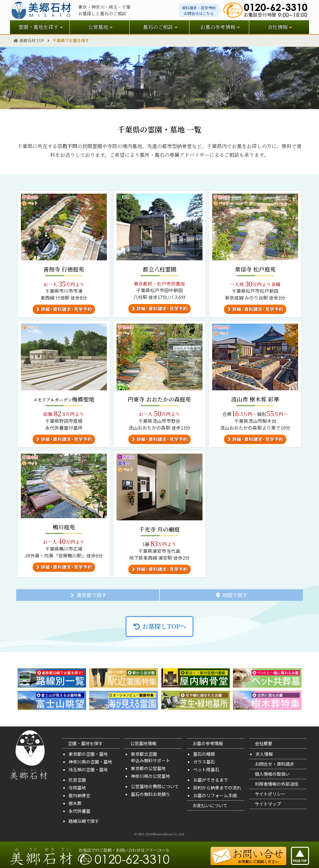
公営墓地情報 (143, 743)
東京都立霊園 (144, 754)
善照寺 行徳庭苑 (64, 269)
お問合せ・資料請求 (274, 764)
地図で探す (231, 595)
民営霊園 (77, 780)
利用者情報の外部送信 (277, 784)
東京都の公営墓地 (148, 768)
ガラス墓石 (204, 762)
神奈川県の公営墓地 (150, 776)
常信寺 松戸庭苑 (255, 269)
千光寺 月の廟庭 (159, 529)
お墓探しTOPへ (159, 626)
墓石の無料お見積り (150, 794)
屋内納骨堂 (79, 795)
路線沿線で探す (84, 821)
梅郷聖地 (64, 399)
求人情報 (264, 754)
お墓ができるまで (211, 780)
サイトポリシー (270, 794)
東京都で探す (88, 595)
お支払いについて (210, 805)
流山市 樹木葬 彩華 (255, 399)
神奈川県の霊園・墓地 (90, 762)
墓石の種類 (204, 754)
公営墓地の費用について (155, 786)
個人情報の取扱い (272, 774)
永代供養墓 (79, 811)
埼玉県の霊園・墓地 (88, 769)
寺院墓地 (77, 788)
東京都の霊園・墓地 (88, 754)
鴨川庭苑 (64, 527)
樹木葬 (75, 803)
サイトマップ (268, 804)
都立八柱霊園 (159, 269)
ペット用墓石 (206, 769)
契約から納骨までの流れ (217, 788)
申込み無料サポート (150, 760)
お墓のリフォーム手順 (215, 795)
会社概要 (264, 743)
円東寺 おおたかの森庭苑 (159, 399)
